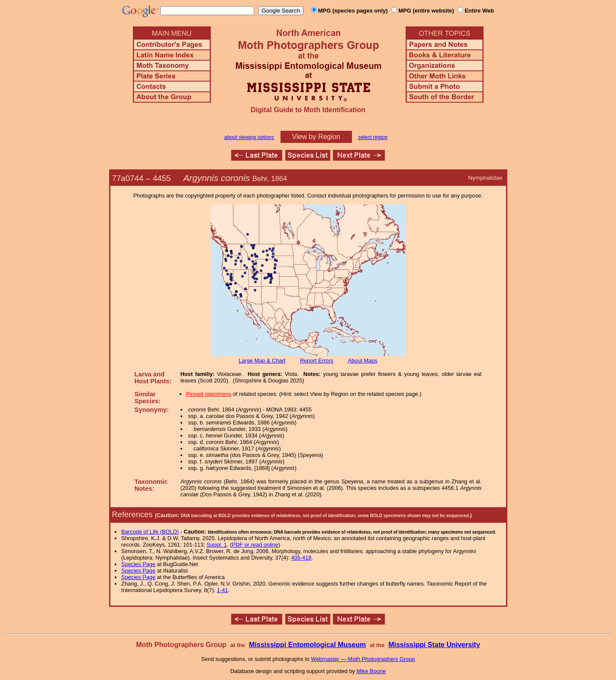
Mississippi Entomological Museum (307, 645)
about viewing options (249, 137)
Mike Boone (371, 671)
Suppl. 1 (217, 545)
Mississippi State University (434, 645)
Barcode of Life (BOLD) (150, 532)
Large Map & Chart (262, 361)
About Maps (362, 361)
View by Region (316, 137)
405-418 (301, 558)
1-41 (223, 590)
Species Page (138, 564)
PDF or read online (255, 545)
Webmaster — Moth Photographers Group (363, 659)
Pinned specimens (209, 394)
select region (373, 137)
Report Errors (317, 361)
